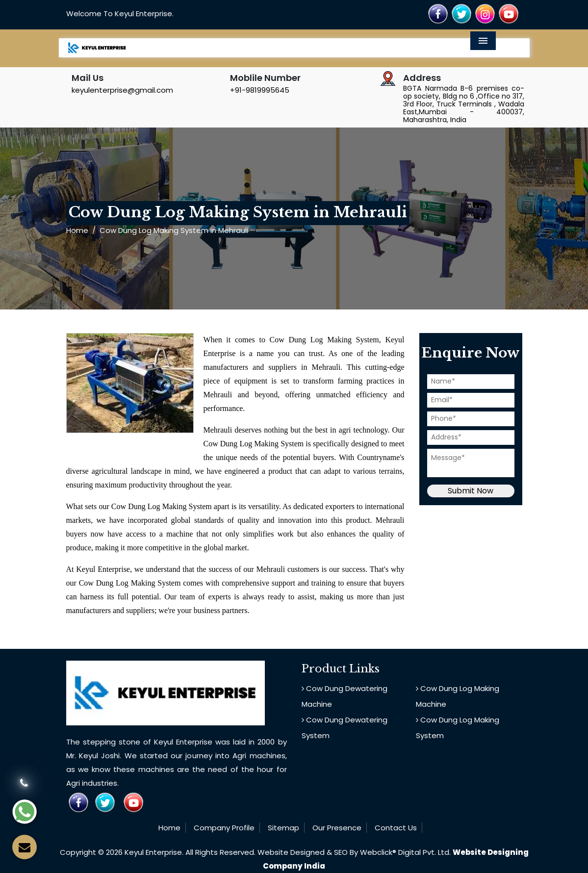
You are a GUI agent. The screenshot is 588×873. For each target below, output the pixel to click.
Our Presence (337, 828)
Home (77, 230)
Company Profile (224, 828)
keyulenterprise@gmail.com (122, 90)
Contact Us (396, 828)
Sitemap (283, 828)
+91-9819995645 (260, 90)
